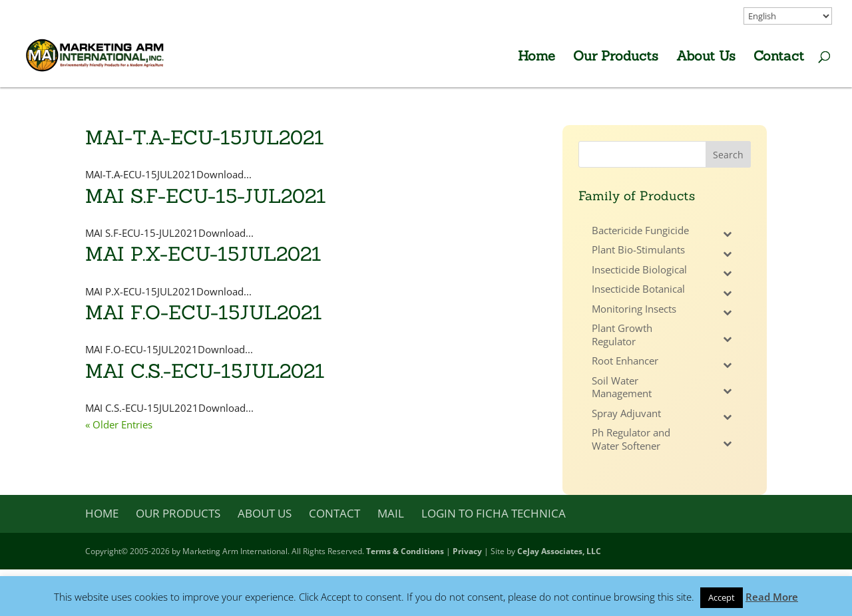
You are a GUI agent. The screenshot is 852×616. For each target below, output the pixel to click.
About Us (706, 58)
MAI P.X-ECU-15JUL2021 (203, 254)
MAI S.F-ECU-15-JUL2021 (206, 196)
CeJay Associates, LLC (559, 551)
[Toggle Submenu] (728, 234)
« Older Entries (119, 424)
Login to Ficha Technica (494, 513)
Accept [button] (722, 597)
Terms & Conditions (405, 551)
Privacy (467, 551)
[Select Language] (788, 16)
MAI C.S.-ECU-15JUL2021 (205, 371)
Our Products (616, 58)
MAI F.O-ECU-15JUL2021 (204, 312)
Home (536, 58)
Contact (779, 58)
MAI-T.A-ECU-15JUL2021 (205, 137)
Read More (772, 597)
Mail (391, 513)
